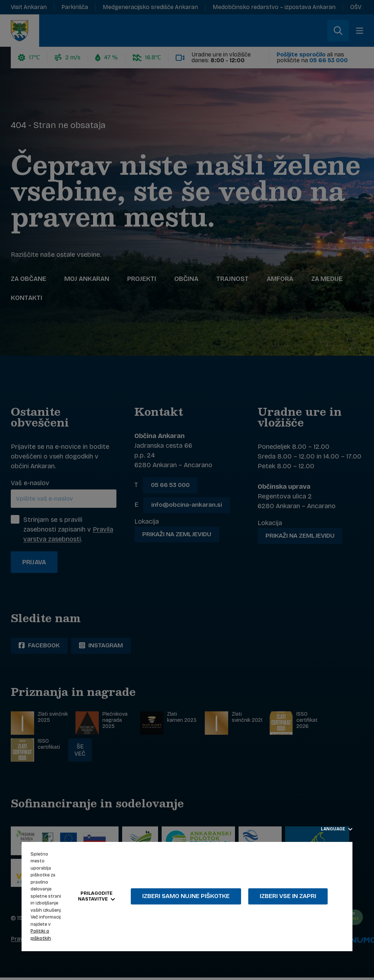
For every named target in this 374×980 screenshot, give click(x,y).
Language (337, 829)
